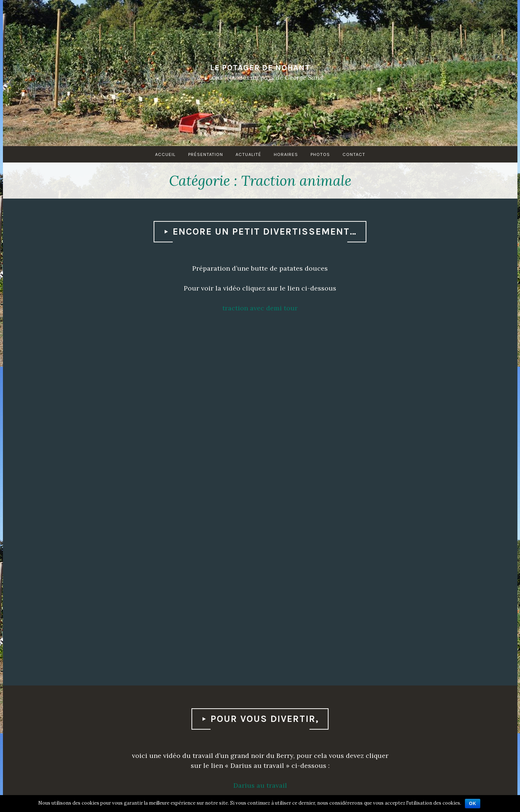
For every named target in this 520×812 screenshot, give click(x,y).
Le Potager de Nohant (260, 67)
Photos (320, 154)
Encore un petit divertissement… (265, 232)
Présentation (206, 154)
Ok (473, 804)
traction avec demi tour (260, 308)
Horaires (286, 154)
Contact (354, 154)
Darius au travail (260, 785)
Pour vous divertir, (265, 719)
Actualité (248, 154)
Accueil (165, 154)
